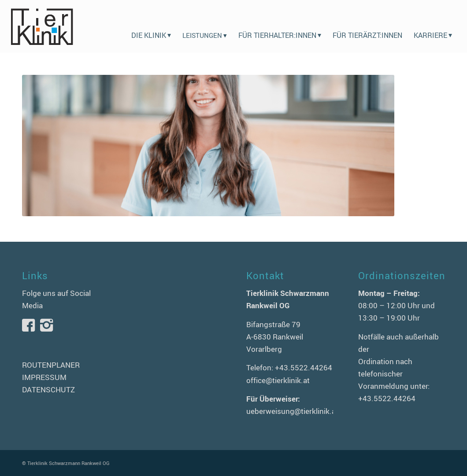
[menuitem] (151, 26)
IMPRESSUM (44, 377)
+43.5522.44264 (304, 367)
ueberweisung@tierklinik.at (292, 411)
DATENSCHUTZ (48, 389)
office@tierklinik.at (278, 380)
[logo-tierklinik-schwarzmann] (42, 26)
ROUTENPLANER (51, 365)
